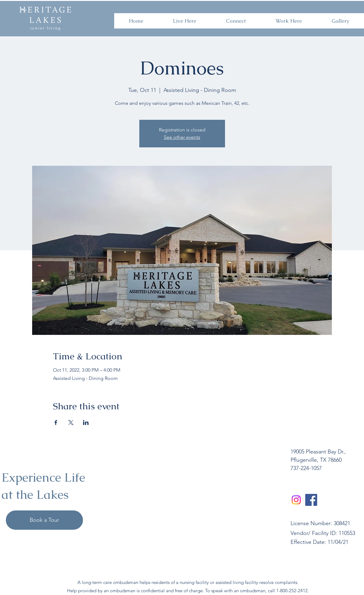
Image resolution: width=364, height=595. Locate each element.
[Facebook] (311, 500)
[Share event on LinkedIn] (86, 423)
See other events (182, 137)
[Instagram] (296, 500)
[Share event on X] (71, 423)
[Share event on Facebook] (56, 423)
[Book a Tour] (44, 520)
